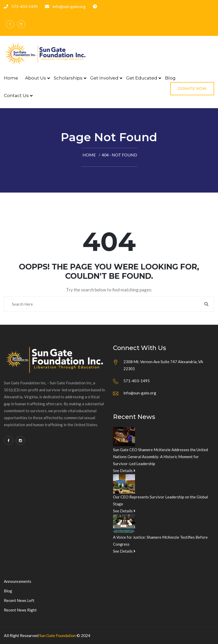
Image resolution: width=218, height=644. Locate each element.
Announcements (18, 581)
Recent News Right (20, 610)
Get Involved (104, 78)
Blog (170, 78)
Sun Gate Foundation (58, 635)
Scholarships (68, 78)
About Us (36, 78)
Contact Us (16, 96)
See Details (124, 471)
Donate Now (192, 89)
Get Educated (142, 78)
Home (11, 78)
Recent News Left (19, 600)
